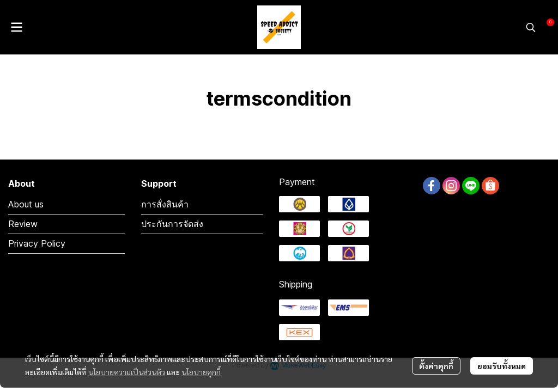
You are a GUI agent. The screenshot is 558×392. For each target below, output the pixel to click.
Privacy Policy (37, 243)
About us (26, 204)
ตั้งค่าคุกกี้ (436, 366)
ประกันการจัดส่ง (172, 224)
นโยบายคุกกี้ (201, 372)
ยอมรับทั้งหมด (502, 366)
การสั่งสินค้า (165, 204)
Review (23, 224)
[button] (531, 27)
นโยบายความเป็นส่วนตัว (127, 372)
